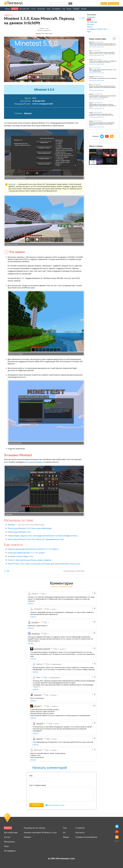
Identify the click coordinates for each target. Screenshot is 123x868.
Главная (7, 9)
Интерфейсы (56, 9)
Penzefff (40, 723)
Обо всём (90, 24)
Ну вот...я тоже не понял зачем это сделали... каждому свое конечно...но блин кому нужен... (102, 53)
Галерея (84, 9)
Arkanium (38, 695)
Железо (90, 27)
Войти (104, 4)
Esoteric (91, 94)
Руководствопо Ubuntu (76, 9)
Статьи (33, 9)
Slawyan (40, 739)
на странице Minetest (34, 462)
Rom (90, 51)
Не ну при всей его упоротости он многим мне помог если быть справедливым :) (102, 97)
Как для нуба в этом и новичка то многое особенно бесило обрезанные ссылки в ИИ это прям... (103, 106)
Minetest (28, 113)
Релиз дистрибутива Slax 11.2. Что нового (26, 553)
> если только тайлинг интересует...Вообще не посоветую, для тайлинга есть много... (103, 62)
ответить (31, 603)
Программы (41, 9)
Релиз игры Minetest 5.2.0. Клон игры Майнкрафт (30, 528)
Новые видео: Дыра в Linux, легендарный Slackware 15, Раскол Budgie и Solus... (43, 536)
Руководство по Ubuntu (35, 828)
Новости (15, 9)
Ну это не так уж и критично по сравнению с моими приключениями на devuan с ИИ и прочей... (102, 124)
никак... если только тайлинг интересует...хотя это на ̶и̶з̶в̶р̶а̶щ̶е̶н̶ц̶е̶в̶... (103, 70)
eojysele (35, 622)
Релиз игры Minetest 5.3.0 (19, 532)
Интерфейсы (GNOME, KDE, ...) (98, 29)
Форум (69, 9)
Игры (49, 9)
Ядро (89, 31)
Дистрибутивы (24, 9)
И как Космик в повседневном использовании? (103, 78)
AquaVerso (36, 633)
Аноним (55, 609)
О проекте (80, 828)
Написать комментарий (50, 768)
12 (83, 18)
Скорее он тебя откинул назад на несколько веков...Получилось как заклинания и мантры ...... (102, 87)
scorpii (91, 59)
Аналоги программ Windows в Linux (40, 832)
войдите (38, 33)
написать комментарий (62, 586)
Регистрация (114, 4)
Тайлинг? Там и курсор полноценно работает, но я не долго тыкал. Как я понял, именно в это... (103, 45)
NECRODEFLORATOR (42, 649)
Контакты (80, 832)
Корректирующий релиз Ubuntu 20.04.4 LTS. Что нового (33, 549)
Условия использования (86, 837)
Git (64, 832)
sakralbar (91, 77)
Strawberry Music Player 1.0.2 (20, 556)
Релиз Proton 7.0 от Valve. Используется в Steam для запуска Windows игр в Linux (44, 564)
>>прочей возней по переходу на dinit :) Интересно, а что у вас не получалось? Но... (102, 115)
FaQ (64, 9)
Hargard (37, 706)
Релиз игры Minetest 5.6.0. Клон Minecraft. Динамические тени (36, 539)
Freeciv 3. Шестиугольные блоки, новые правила (29, 560)
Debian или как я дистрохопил (97, 47)
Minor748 (91, 42)
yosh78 (91, 112)
